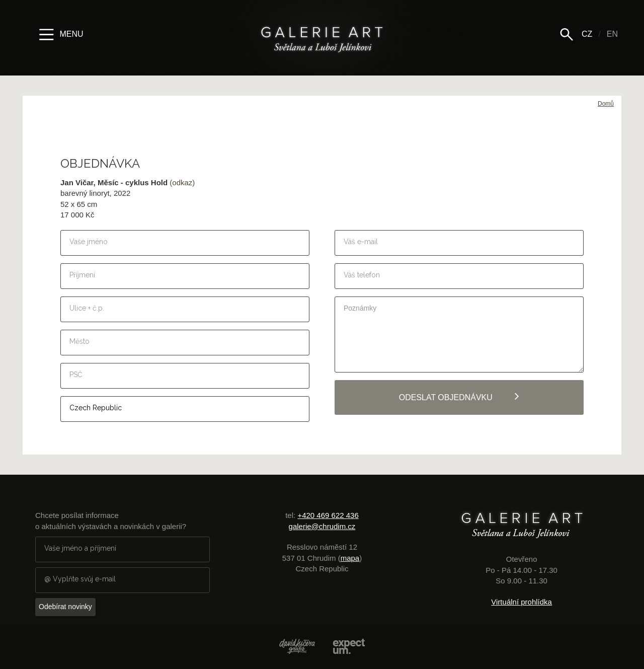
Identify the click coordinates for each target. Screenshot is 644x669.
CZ (587, 34)
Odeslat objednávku (459, 396)
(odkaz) (182, 182)
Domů (606, 104)
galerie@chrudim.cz (322, 526)
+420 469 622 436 (328, 515)
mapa (350, 558)
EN (612, 34)
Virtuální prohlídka (521, 602)
